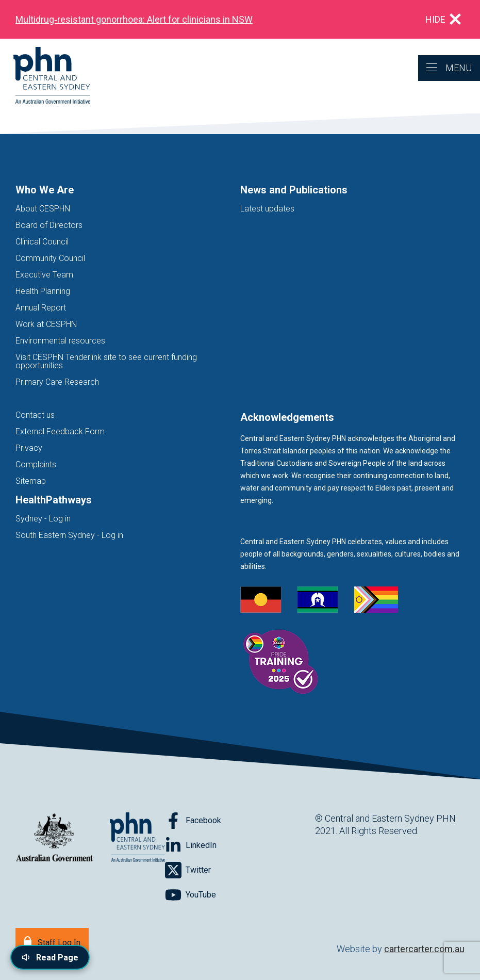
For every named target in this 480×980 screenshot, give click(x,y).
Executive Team (44, 275)
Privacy (29, 448)
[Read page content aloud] (50, 957)
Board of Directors (49, 225)
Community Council (50, 258)
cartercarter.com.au (424, 949)
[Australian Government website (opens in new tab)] (54, 838)
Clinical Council (42, 242)
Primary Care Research (57, 382)
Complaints (36, 464)
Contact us (35, 415)
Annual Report (41, 308)
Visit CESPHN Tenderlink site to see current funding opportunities (106, 361)
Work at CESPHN (46, 324)
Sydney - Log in (43, 519)
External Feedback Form (60, 431)
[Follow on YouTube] (191, 895)
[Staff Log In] (52, 942)
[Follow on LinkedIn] (191, 845)
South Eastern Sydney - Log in (69, 535)
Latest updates (267, 209)
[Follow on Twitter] (188, 870)
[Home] (45, 76)
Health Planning (43, 291)
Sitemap (31, 481)
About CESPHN (43, 209)
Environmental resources (60, 341)
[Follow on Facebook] (193, 821)
